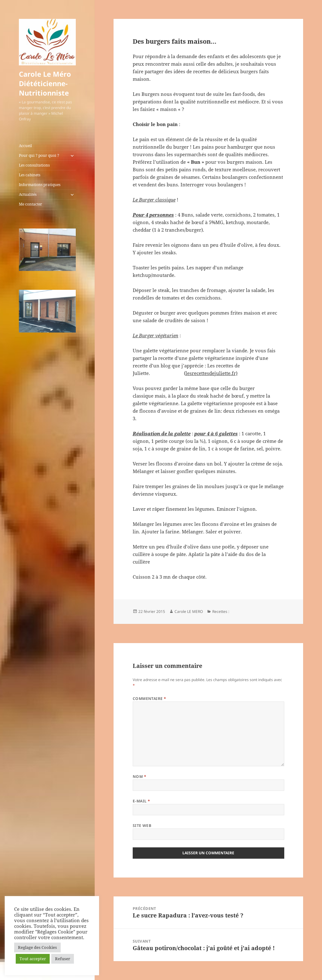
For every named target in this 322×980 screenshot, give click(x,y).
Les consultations (34, 165)
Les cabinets (30, 175)
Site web (142, 826)
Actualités (28, 194)
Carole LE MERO (189, 611)
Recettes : (221, 611)
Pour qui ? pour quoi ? (39, 155)
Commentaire (150, 699)
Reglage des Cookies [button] (37, 947)
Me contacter (31, 204)
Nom (139, 776)
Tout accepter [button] (33, 959)
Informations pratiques (40, 185)
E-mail (142, 801)
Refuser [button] (63, 959)
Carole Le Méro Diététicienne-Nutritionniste (45, 83)
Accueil (25, 146)
